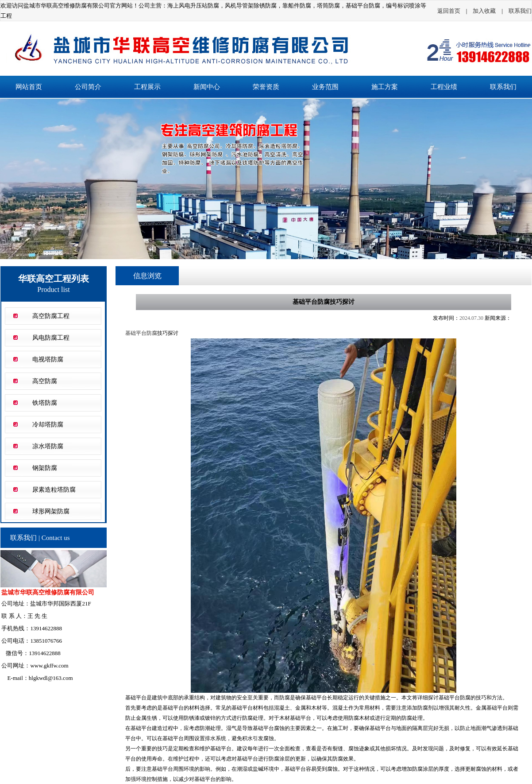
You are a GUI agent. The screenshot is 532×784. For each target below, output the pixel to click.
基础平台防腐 (141, 333)
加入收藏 (484, 11)
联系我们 (520, 11)
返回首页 (449, 11)
